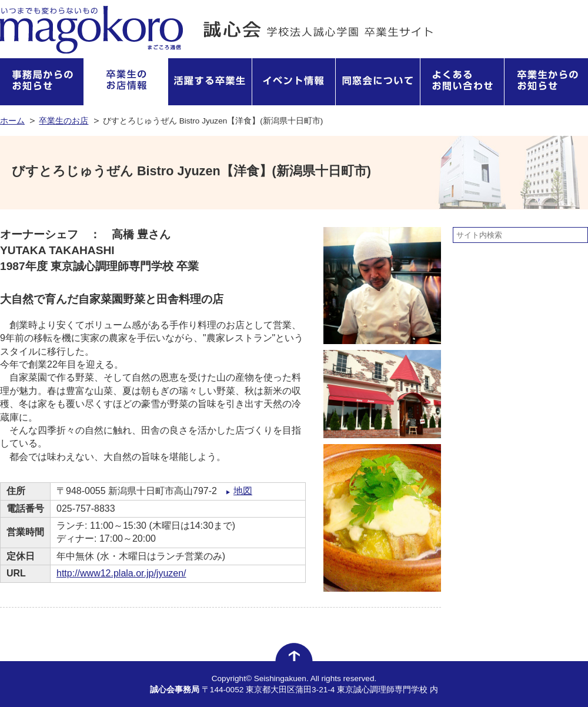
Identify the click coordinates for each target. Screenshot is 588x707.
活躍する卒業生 (210, 82)
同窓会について (378, 82)
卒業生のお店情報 (126, 82)
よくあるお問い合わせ (462, 82)
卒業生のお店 (64, 121)
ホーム (12, 121)
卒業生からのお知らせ (546, 82)
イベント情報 (294, 82)
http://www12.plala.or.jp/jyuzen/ (121, 573)
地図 (243, 491)
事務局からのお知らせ (42, 82)
